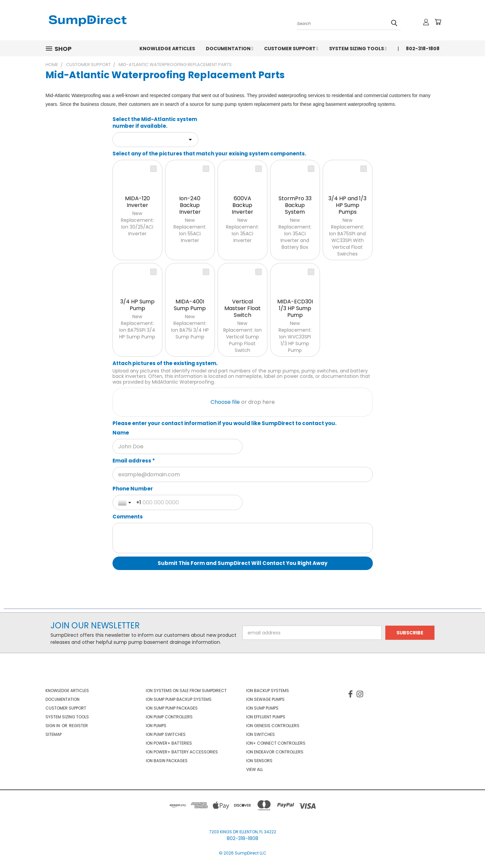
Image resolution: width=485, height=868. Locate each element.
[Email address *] (243, 474)
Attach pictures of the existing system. (165, 363)
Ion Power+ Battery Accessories (182, 752)
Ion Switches (261, 734)
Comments (128, 517)
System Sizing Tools (358, 49)
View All (255, 769)
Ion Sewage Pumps (265, 699)
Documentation (230, 49)
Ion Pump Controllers (169, 717)
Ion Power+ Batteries (169, 743)
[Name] (178, 446)
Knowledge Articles (167, 49)
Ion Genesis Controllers (273, 726)
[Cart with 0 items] (438, 22)
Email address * (134, 461)
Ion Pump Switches (166, 734)
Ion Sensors (259, 761)
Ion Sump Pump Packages (172, 708)
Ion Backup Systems (268, 691)
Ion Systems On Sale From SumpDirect (186, 691)
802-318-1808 (423, 49)
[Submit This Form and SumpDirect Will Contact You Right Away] (243, 563)
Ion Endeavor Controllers (275, 752)
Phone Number (133, 489)
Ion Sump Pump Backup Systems (179, 699)
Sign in (53, 726)
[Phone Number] (187, 502)
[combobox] (155, 140)
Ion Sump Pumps (262, 708)
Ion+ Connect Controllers (276, 743)
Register (78, 726)
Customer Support (291, 49)
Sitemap (54, 734)
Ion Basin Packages (167, 761)
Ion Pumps (156, 726)
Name (121, 433)
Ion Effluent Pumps (266, 717)
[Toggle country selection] (125, 503)
